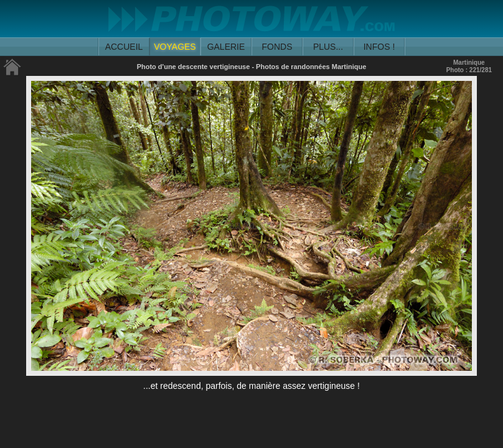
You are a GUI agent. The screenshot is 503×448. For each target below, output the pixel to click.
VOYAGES (175, 47)
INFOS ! (379, 47)
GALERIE (226, 47)
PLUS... (328, 47)
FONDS (277, 47)
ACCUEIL (124, 47)
